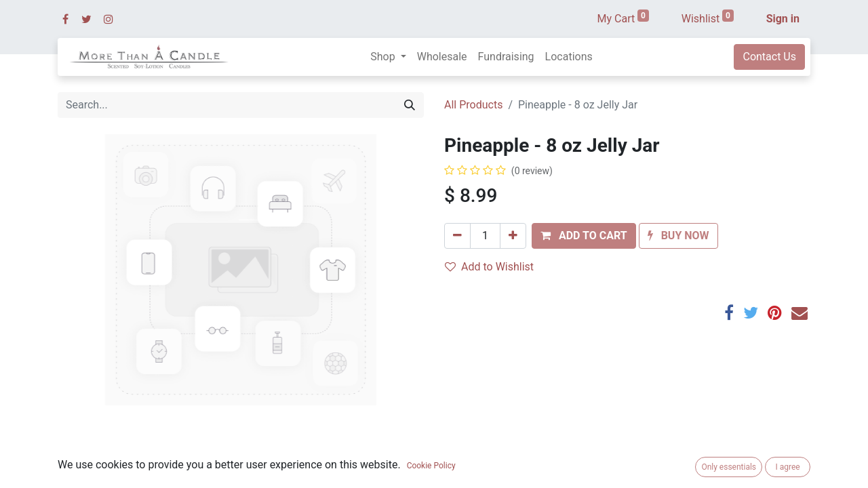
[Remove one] (457, 236)
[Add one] (513, 236)
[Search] (410, 105)
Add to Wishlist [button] (489, 267)
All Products (473, 105)
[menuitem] (442, 57)
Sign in (783, 19)
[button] (584, 236)
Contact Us (769, 57)
